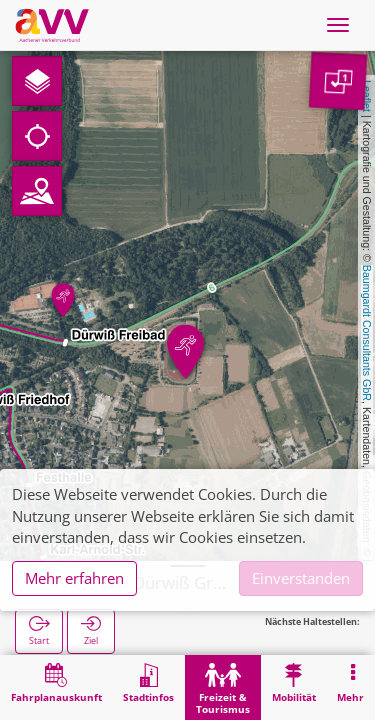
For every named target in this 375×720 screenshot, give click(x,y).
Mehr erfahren (74, 578)
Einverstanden (301, 578)
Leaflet (367, 96)
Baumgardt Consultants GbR (367, 333)
